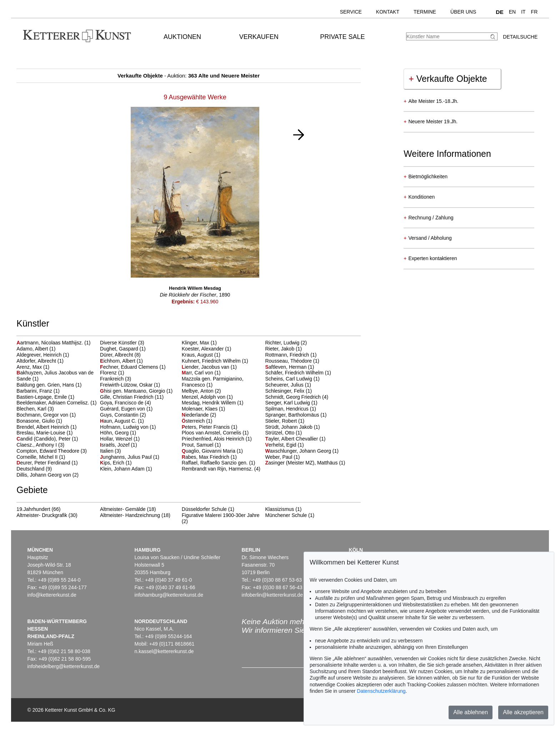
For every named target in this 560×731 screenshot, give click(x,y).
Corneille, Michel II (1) (41, 457)
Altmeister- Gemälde (123, 509)
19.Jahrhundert (33, 509)
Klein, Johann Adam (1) (126, 469)
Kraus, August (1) (201, 355)
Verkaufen (259, 37)
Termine (425, 12)
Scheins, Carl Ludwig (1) (292, 379)
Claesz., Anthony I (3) (40, 445)
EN (512, 12)
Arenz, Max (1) (33, 367)
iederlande (196, 415)
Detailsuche (520, 37)
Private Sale (342, 37)
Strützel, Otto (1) (283, 433)
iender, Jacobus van (206, 367)
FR (534, 12)
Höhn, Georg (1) (118, 433)
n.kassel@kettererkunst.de (164, 651)
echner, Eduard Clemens (130, 367)
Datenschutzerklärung (381, 691)
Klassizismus (279, 509)
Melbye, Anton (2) (201, 391)
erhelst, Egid (281, 445)
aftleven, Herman (286, 367)
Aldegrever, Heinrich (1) (43, 355)
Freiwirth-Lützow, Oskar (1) (130, 385)
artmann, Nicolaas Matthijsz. (50, 343)
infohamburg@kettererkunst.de (169, 595)
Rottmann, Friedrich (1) (291, 355)
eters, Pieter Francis (207, 427)
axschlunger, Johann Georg (299, 451)
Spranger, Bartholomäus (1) (296, 415)
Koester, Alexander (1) (207, 349)
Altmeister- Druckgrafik (42, 515)
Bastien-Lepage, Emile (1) (45, 397)
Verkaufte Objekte (448, 79)
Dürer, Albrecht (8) (120, 355)
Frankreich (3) (116, 379)
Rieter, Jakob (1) (283, 349)
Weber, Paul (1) (282, 457)
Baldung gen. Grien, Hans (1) (49, 385)
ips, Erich (113, 463)
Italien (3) (110, 451)
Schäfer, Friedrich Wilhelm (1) (298, 373)
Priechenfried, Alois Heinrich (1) (217, 439)
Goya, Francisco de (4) (125, 403)
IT (523, 12)
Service (351, 12)
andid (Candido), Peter (44, 439)
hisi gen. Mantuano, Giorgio (133, 391)
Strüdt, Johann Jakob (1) (292, 427)
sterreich (194, 421)
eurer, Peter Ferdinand (44, 463)
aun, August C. (119, 421)
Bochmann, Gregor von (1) (46, 415)
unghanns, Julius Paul (127, 457)
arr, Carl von (198, 373)
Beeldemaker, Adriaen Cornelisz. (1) (56, 403)
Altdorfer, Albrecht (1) (40, 361)
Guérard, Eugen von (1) (126, 409)
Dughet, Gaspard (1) (123, 349)
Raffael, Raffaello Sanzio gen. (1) (219, 463)
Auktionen (182, 37)
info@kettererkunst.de (52, 595)
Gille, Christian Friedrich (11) (132, 397)
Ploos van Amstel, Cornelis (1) (215, 433)
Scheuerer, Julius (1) (288, 385)
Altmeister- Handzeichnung (130, 515)
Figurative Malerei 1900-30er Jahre (221, 515)
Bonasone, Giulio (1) (39, 421)
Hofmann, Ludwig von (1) (128, 427)
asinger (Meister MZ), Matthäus (302, 463)
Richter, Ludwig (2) (286, 343)
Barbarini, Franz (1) (38, 391)
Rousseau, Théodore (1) (292, 361)
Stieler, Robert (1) (285, 421)
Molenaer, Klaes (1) (203, 409)
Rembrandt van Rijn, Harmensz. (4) (221, 469)
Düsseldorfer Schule (204, 509)
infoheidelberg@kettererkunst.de (64, 666)
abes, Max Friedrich (206, 457)
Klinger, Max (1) (199, 343)
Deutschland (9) (34, 469)
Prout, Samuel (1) (201, 445)
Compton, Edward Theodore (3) (52, 451)
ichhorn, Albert (118, 361)
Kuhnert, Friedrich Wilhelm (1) (215, 361)
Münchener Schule (286, 515)
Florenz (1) (112, 373)
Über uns (463, 12)
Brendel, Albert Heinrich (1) (46, 427)
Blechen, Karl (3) (35, 409)
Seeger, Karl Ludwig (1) (291, 403)
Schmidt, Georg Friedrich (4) (297, 397)
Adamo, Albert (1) (36, 349)
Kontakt (388, 12)
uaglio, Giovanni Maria (209, 451)
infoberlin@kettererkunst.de (272, 595)
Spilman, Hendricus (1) (290, 409)
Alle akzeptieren (523, 712)
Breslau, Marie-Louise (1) (44, 433)
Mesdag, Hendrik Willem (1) (213, 403)
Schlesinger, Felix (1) (288, 391)
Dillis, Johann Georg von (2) (47, 475)
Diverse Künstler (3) (122, 343)
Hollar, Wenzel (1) (120, 439)
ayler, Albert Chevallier (292, 439)
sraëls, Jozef (115, 445)
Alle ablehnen (471, 712)
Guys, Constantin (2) (123, 415)
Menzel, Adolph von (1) (207, 397)
